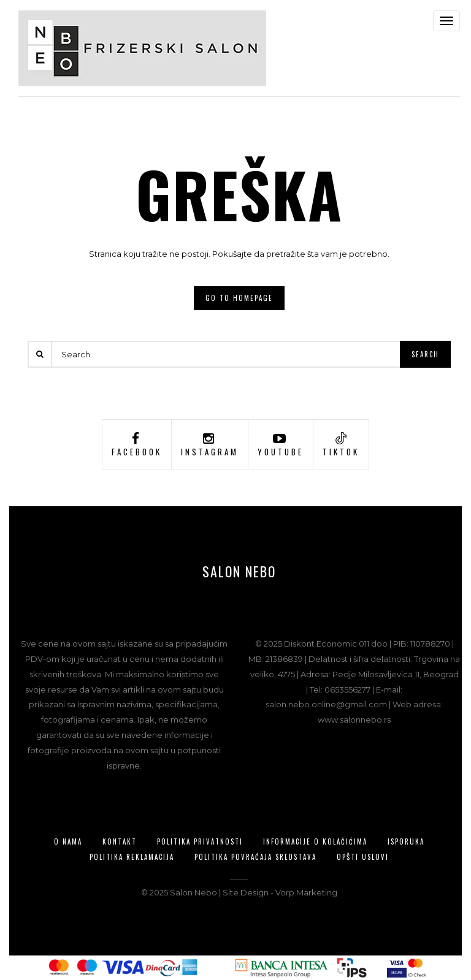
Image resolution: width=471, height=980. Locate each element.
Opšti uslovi (363, 857)
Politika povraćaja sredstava (255, 857)
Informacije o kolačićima (315, 841)
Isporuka (406, 841)
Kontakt (120, 841)
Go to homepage (239, 298)
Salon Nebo (239, 571)
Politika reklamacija (132, 857)
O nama (68, 841)
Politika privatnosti (200, 841)
